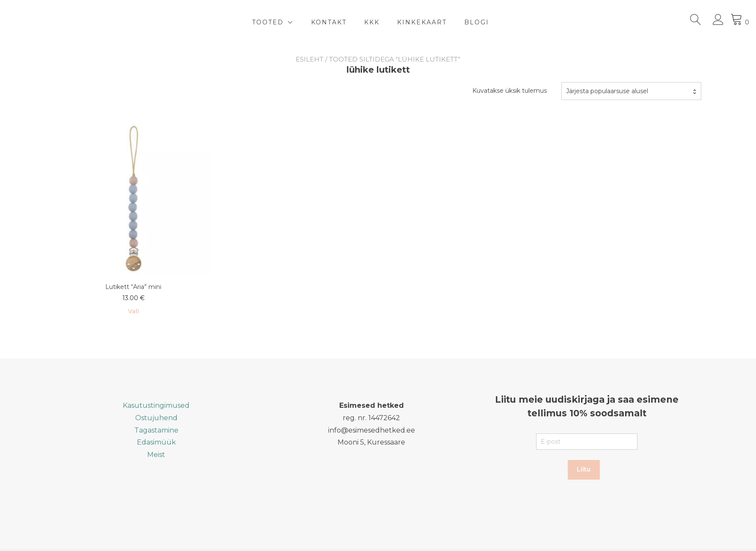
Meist (156, 455)
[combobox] (631, 91)
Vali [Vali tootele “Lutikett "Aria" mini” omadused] (133, 311)
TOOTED (268, 22)
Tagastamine (156, 430)
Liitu (584, 469)
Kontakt (329, 22)
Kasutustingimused (156, 405)
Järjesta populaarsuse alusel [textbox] (607, 91)
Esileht (310, 59)
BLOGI (477, 22)
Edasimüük (156, 442)
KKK (372, 22)
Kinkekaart (422, 22)
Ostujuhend (156, 418)
